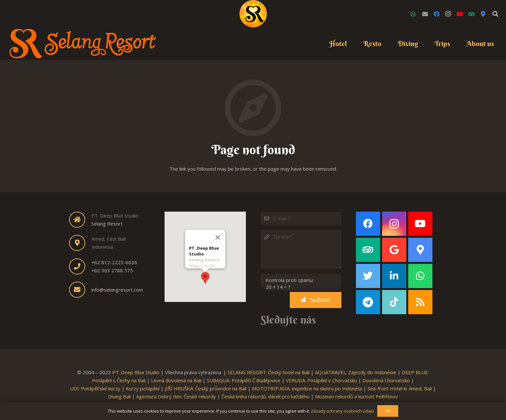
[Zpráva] (301, 249)
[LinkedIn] (394, 276)
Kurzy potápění (143, 388)
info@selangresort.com (117, 290)
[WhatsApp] (413, 14)
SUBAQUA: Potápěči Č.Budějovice (244, 380)
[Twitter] (368, 276)
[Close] (218, 235)
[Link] (253, 14)
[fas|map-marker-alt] (80, 243)
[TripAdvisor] (471, 14)
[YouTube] (460, 14)
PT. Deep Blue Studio (136, 372)
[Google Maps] (483, 14)
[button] (205, 276)
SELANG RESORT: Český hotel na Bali (268, 372)
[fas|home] (80, 220)
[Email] (425, 14)
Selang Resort (107, 224)
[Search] (495, 14)
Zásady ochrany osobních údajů (342, 411)
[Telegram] (368, 302)
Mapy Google (202, 264)
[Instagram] (448, 14)
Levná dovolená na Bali (176, 380)
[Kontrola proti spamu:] (301, 280)
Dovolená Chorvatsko (386, 380)
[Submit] (316, 300)
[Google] (394, 250)
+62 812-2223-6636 (114, 262)
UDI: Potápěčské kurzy (95, 388)
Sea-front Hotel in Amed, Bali (400, 388)
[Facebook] (437, 14)
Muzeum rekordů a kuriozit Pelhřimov (356, 396)
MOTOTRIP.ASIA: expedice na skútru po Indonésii (307, 388)
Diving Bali (119, 396)
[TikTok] (394, 302)
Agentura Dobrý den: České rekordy (176, 396)
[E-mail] (301, 218)
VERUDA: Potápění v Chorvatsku (321, 380)
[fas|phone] (80, 266)
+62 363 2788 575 (112, 270)
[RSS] (420, 302)
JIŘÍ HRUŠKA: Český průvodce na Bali (206, 388)
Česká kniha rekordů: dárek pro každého (265, 396)
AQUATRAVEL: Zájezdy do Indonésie (356, 372)
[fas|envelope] (80, 290)
